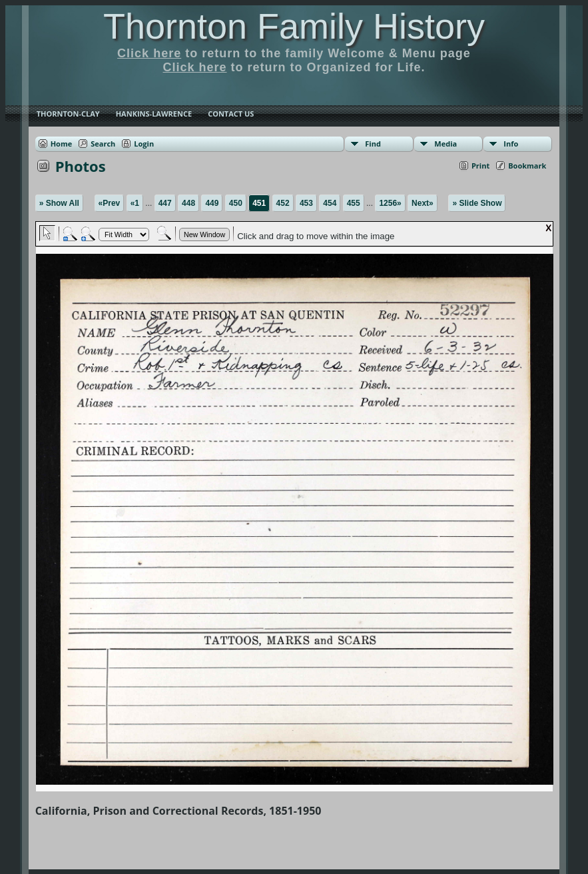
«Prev (110, 203)
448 (188, 203)
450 (236, 203)
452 (283, 203)
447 (165, 203)
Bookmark (527, 166)
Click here (149, 53)
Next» (423, 203)
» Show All (59, 203)
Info (511, 144)
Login (144, 144)
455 (354, 203)
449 (212, 203)
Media (445, 144)
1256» (390, 203)
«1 (135, 203)
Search (103, 144)
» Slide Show (477, 203)
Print (480, 166)
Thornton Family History (294, 26)
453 (306, 203)
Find (373, 144)
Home (62, 144)
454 (330, 203)
